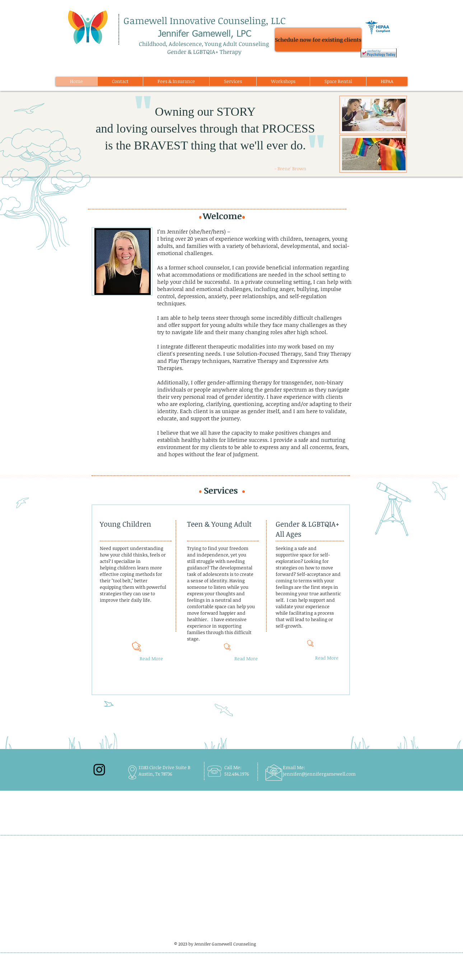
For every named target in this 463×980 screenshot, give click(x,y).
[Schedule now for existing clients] (318, 40)
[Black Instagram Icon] (99, 770)
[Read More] (151, 658)
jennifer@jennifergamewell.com (319, 774)
